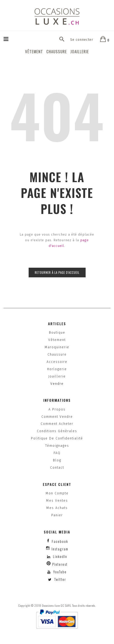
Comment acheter (57, 424)
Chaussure (57, 51)
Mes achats (57, 508)
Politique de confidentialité (57, 438)
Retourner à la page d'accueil (57, 272)
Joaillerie (80, 51)
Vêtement (34, 51)
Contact (57, 468)
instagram (60, 549)
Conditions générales (57, 431)
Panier (57, 515)
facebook (60, 541)
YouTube (59, 572)
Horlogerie (57, 369)
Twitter (59, 579)
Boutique (57, 333)
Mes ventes (57, 501)
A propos (57, 409)
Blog (57, 460)
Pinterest (60, 564)
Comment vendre (57, 417)
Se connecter (82, 40)
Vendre (57, 384)
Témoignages (57, 446)
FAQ (57, 453)
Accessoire (57, 362)
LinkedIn (60, 556)
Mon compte (57, 493)
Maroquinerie (57, 347)
